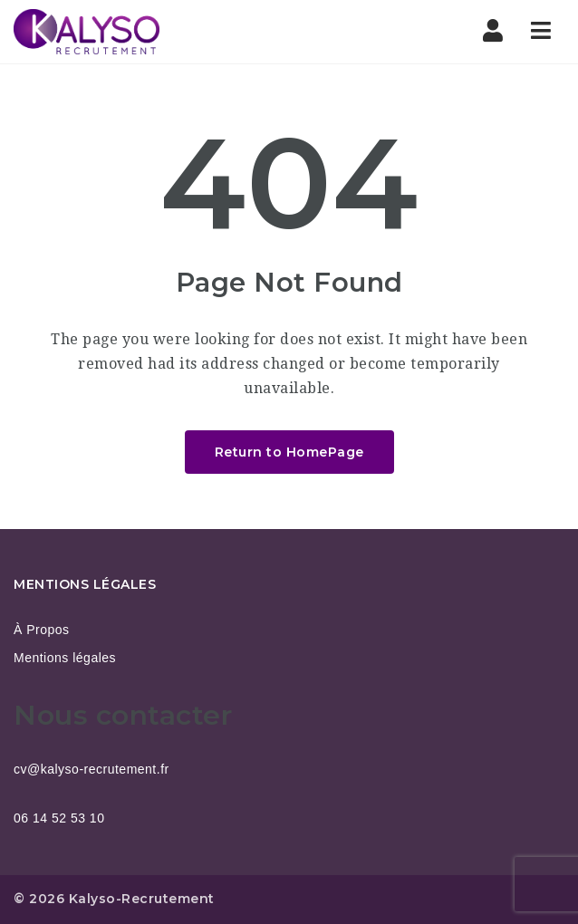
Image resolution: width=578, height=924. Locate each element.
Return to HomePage (289, 452)
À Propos (42, 630)
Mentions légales (65, 658)
